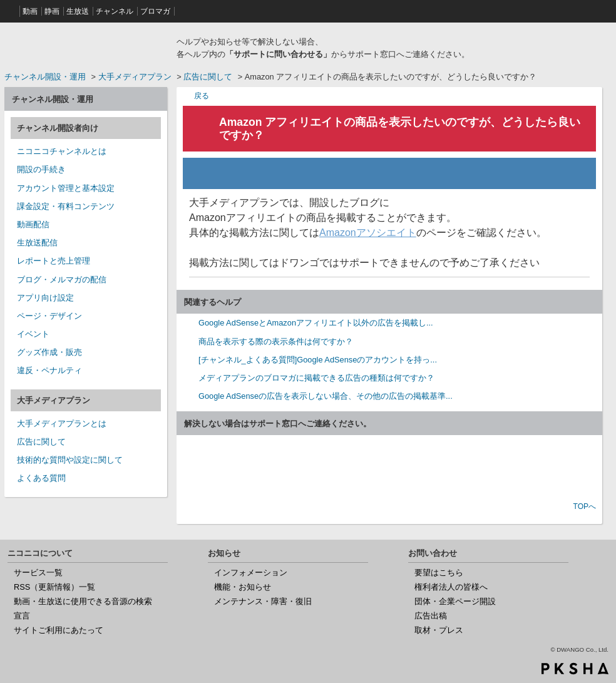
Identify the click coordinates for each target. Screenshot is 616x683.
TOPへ (585, 506)
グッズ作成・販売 (49, 352)
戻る (202, 95)
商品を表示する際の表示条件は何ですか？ (276, 341)
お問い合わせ (389, 470)
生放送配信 (37, 243)
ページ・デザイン (49, 316)
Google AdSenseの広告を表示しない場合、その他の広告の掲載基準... (326, 396)
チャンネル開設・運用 (45, 77)
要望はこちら (439, 573)
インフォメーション (251, 573)
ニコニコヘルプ (86, 46)
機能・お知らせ (243, 587)
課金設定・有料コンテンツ (66, 206)
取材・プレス (439, 630)
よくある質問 (41, 478)
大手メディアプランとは (62, 424)
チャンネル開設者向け (58, 128)
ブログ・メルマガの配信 (62, 280)
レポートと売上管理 (54, 261)
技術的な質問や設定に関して (70, 460)
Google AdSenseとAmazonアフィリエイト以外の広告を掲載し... (316, 323)
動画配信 (33, 224)
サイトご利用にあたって (59, 630)
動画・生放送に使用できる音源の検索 (83, 601)
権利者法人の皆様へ (451, 587)
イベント (33, 334)
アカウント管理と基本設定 (66, 188)
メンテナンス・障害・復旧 (263, 601)
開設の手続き (41, 169)
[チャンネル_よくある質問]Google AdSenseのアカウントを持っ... (318, 360)
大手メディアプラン (135, 77)
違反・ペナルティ (49, 370)
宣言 (22, 616)
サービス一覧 (38, 573)
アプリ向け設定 (45, 298)
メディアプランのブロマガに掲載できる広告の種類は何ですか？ (316, 378)
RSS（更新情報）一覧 (54, 587)
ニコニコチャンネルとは (62, 151)
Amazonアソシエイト (368, 233)
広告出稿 (431, 616)
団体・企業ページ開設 (455, 601)
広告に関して (208, 77)
